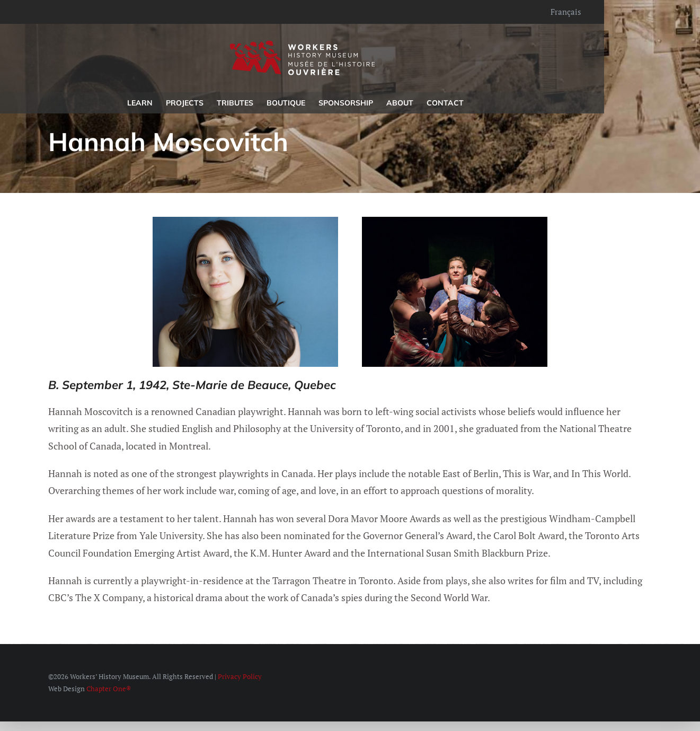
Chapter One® (109, 689)
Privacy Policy (240, 676)
